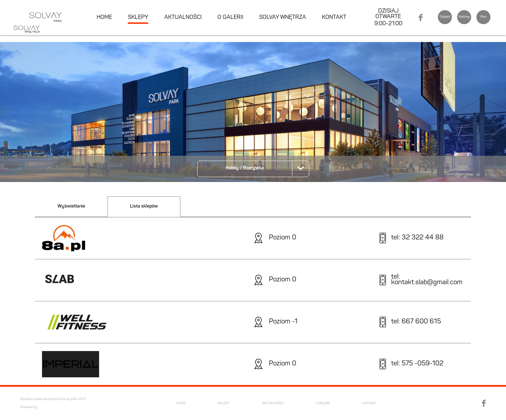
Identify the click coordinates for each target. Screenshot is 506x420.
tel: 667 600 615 (416, 322)
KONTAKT (334, 17)
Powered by (29, 407)
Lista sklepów (144, 206)
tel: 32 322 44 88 (417, 238)
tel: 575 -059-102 (417, 364)
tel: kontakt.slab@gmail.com (427, 280)
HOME (104, 17)
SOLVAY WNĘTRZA (283, 17)
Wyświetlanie (71, 206)
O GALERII (230, 17)
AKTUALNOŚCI (183, 17)
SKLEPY (138, 17)
